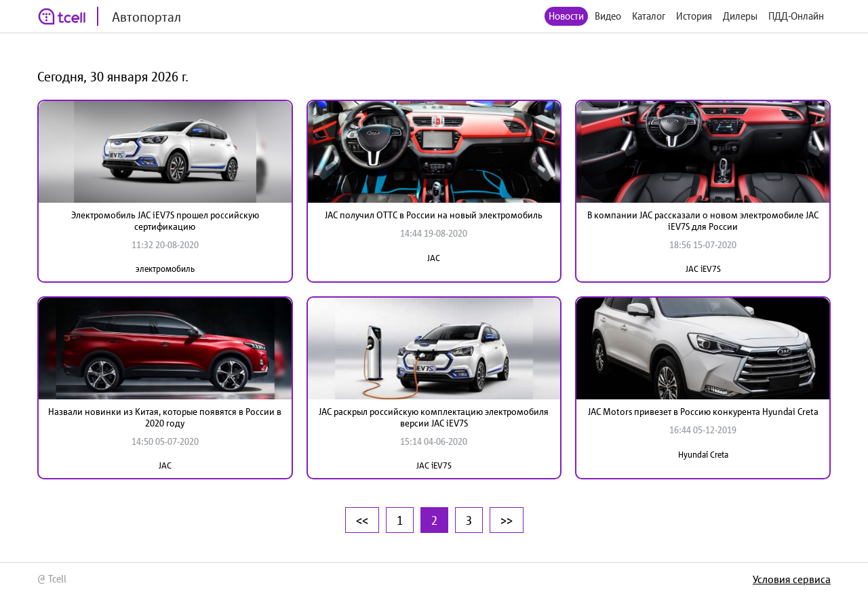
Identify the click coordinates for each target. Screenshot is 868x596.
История (694, 16)
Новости (566, 16)
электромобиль (165, 269)
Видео (608, 16)
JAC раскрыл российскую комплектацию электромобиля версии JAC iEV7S (434, 417)
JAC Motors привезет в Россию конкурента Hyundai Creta (703, 412)
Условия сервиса (792, 579)
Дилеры (740, 16)
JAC (434, 258)
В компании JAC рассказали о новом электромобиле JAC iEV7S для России (703, 221)
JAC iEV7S (703, 269)
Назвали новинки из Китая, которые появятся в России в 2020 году (165, 417)
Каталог (649, 16)
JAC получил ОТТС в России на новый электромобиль (434, 215)
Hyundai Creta (703, 455)
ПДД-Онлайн (796, 16)
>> (507, 520)
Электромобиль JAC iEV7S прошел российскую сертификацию (165, 221)
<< (362, 520)
